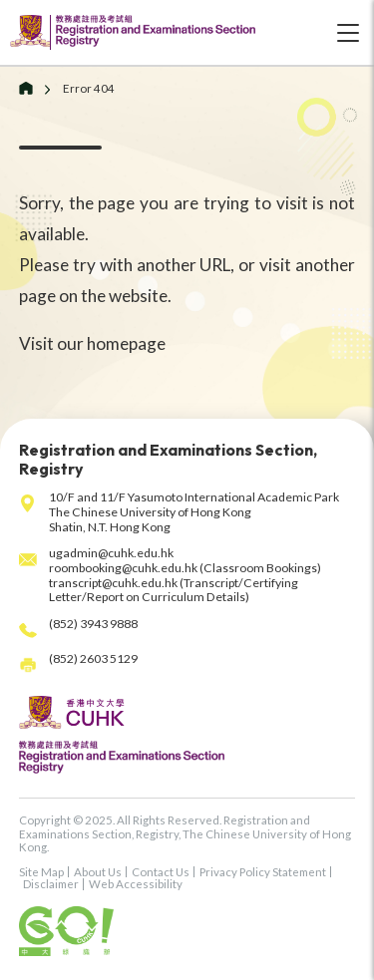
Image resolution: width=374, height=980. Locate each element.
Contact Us (161, 872)
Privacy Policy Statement (263, 872)
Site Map (41, 872)
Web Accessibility (136, 884)
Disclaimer (51, 884)
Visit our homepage (92, 343)
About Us (98, 872)
